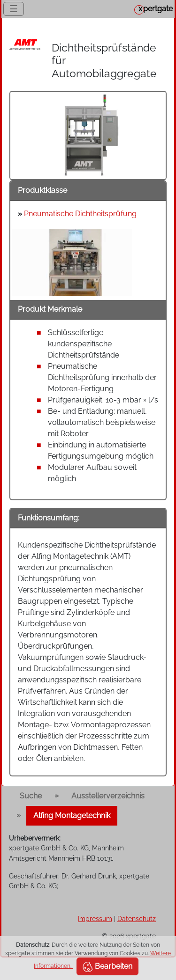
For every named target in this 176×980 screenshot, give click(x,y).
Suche (31, 796)
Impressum (95, 918)
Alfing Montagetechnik (72, 815)
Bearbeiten (107, 967)
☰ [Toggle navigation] (14, 9)
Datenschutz (137, 918)
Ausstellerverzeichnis (108, 796)
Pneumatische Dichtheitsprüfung (80, 214)
